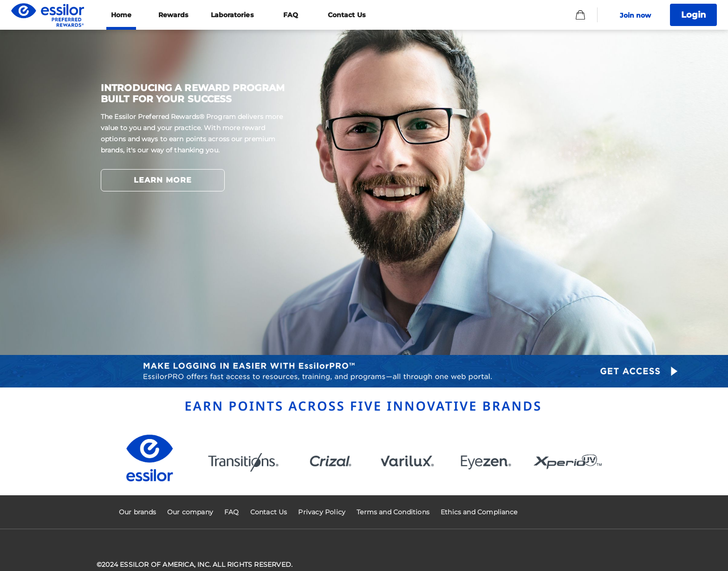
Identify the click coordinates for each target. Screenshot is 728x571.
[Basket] (580, 15)
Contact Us (269, 512)
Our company (190, 512)
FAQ (232, 512)
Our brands (137, 512)
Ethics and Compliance (479, 512)
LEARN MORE (163, 180)
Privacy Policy (322, 512)
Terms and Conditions (393, 512)
